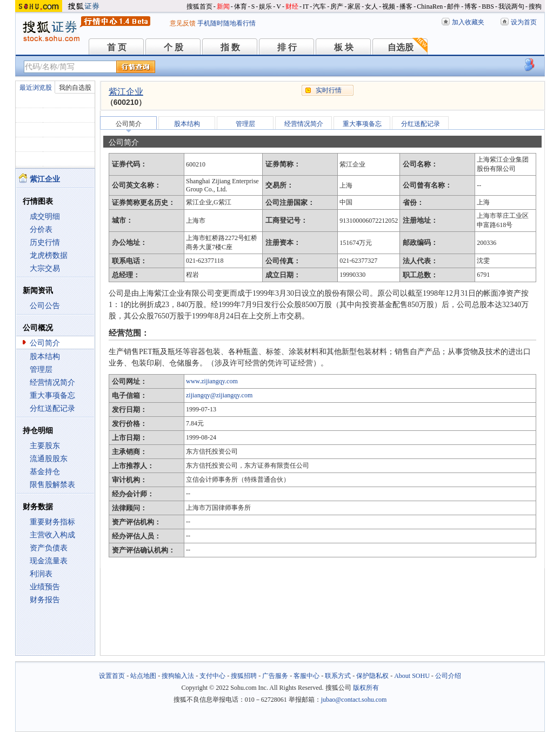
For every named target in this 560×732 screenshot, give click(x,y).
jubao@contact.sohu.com (354, 700)
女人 (371, 6)
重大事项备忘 (52, 395)
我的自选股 (75, 88)
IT (306, 6)
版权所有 (366, 688)
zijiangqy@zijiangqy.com (219, 395)
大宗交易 (45, 268)
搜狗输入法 (178, 676)
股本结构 (45, 357)
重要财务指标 (52, 522)
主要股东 (45, 446)
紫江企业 (126, 92)
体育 (241, 6)
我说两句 (511, 6)
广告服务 (275, 676)
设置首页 (112, 676)
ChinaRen (430, 6)
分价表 (41, 229)
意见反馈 (183, 23)
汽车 (319, 6)
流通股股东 (49, 459)
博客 (471, 6)
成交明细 (45, 217)
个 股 (174, 47)
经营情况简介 (52, 382)
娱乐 (265, 6)
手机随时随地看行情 (226, 23)
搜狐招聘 (244, 676)
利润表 (41, 574)
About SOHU (412, 676)
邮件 (454, 6)
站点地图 (143, 676)
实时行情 (329, 90)
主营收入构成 (52, 535)
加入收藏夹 (468, 22)
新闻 (223, 6)
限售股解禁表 (52, 485)
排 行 (287, 47)
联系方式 (338, 676)
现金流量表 (49, 561)
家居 (354, 6)
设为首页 (524, 22)
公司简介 (45, 343)
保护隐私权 (372, 676)
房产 (337, 6)
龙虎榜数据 (49, 255)
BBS (488, 6)
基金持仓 (45, 472)
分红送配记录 (52, 408)
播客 (406, 6)
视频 (389, 6)
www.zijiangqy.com (212, 381)
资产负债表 (49, 548)
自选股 (401, 47)
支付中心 (212, 676)
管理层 (41, 370)
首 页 (117, 47)
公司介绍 (448, 676)
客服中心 (306, 676)
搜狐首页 (199, 6)
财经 (292, 6)
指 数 (230, 47)
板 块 (344, 47)
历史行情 (45, 242)
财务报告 (45, 600)
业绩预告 (45, 587)
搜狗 (535, 6)
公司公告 (45, 306)
